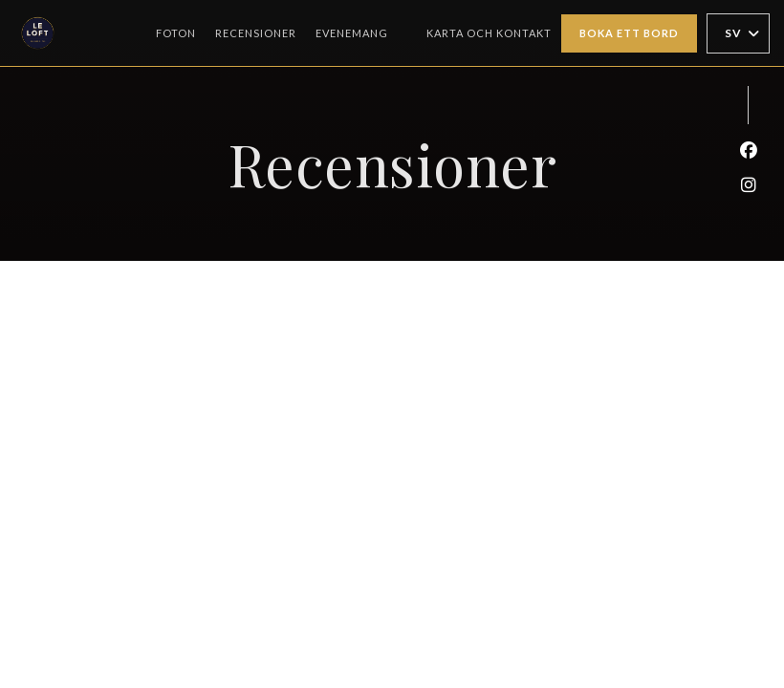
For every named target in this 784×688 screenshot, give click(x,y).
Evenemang (352, 33)
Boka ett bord (629, 33)
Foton (176, 33)
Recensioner (256, 33)
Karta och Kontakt (489, 33)
